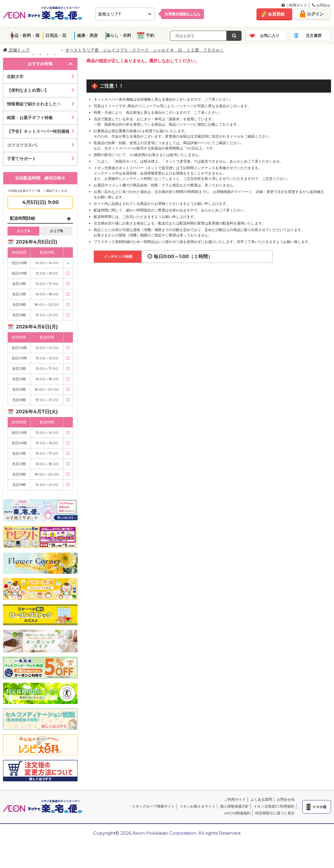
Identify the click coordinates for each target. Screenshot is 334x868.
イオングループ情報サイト (153, 806)
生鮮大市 (15, 77)
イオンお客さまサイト (197, 806)
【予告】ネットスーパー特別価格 (38, 131)
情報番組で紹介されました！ (34, 104)
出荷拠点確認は (183, 14)
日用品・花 (56, 35)
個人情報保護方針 (234, 806)
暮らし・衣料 (119, 35)
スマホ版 (319, 807)
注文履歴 (314, 35)
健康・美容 (87, 35)
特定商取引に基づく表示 (275, 813)
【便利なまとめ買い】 (28, 90)
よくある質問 (261, 799)
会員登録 (276, 14)
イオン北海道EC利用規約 (274, 806)
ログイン (315, 14)
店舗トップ (16, 50)
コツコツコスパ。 (24, 145)
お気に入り (270, 35)
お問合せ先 (286, 799)
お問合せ (321, 5)
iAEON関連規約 (237, 813)
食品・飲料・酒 (25, 35)
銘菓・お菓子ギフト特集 (30, 118)
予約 (150, 35)
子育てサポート (21, 159)
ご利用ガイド (294, 5)
